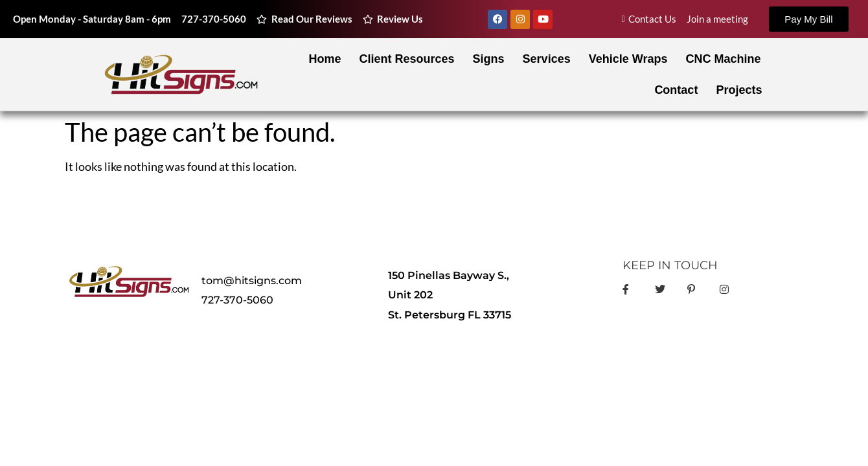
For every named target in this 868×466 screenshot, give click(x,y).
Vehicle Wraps (628, 59)
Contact (676, 90)
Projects (739, 90)
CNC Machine (723, 59)
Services (547, 59)
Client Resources (407, 59)
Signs (489, 59)
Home (325, 59)
